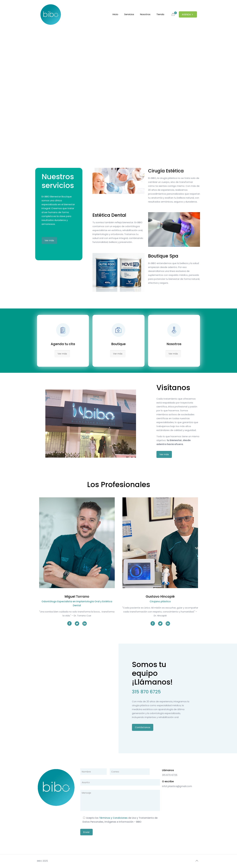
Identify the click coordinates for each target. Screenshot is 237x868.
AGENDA (188, 14)
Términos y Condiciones (113, 818)
